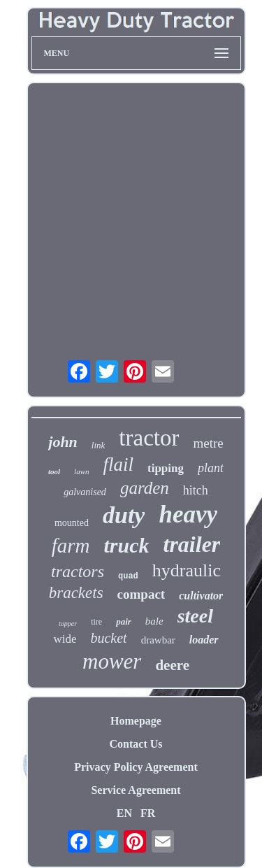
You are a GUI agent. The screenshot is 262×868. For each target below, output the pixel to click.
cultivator (201, 596)
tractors (78, 571)
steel (195, 616)
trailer (192, 544)
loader (204, 640)
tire (96, 622)
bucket (108, 638)
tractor (149, 438)
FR (148, 813)
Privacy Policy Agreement (136, 767)
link (99, 445)
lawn (81, 471)
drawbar (158, 640)
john (63, 442)
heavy (188, 514)
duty (124, 515)
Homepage (136, 721)
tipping (166, 468)
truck (127, 545)
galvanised (85, 492)
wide (65, 639)
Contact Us (136, 744)
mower (112, 661)
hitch (196, 490)
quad (128, 576)
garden (145, 488)
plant (211, 468)
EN (124, 813)
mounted (72, 523)
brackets (76, 593)
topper (68, 624)
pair (124, 621)
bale (154, 621)
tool (54, 471)
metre (208, 443)
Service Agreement (136, 790)
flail (119, 464)
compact (141, 594)
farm (71, 546)
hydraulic (187, 570)
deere (172, 665)
